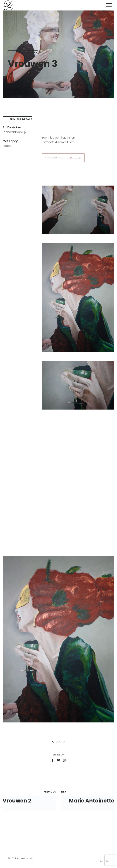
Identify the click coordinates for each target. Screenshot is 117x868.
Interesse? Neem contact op (63, 158)
